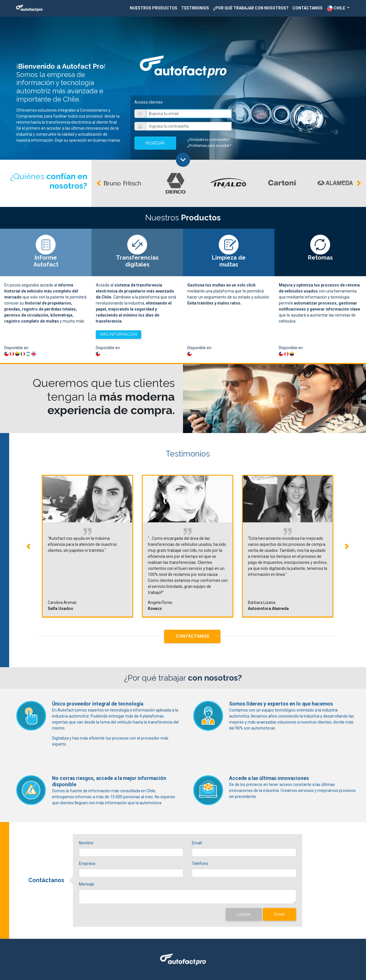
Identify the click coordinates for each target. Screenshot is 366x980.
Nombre (86, 843)
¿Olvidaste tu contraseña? (209, 140)
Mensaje (87, 884)
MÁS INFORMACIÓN (119, 334)
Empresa (87, 864)
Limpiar (244, 914)
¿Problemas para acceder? (209, 146)
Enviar (280, 914)
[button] (338, 8)
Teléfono (200, 864)
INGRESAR (155, 143)
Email (197, 843)
